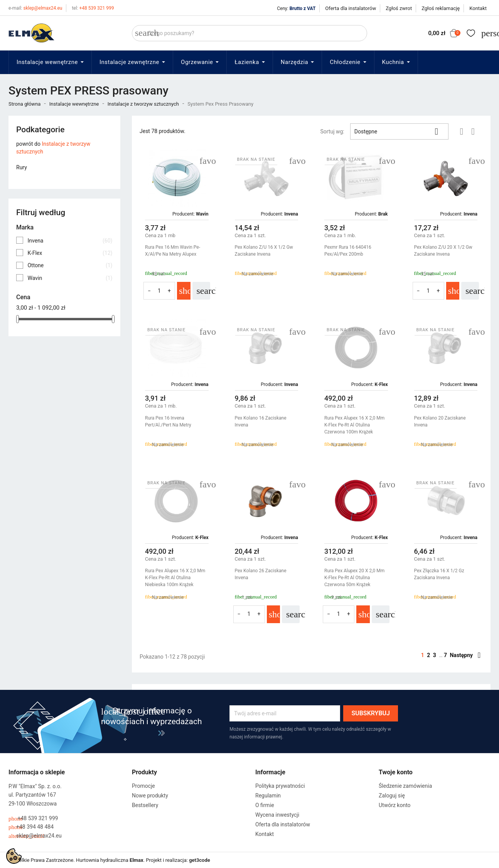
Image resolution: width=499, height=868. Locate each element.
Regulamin (268, 796)
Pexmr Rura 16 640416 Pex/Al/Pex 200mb (348, 251)
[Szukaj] (249, 33)
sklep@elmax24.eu (35, 8)
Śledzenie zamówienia (405, 786)
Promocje (143, 786)
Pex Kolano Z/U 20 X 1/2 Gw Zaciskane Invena (443, 251)
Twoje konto (396, 772)
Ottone (70, 265)
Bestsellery (145, 805)
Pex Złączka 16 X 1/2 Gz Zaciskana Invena (439, 574)
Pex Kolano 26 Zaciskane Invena (261, 574)
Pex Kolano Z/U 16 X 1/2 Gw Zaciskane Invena (264, 251)
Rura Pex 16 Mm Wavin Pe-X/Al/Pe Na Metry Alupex (173, 251)
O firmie (265, 805)
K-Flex (70, 253)
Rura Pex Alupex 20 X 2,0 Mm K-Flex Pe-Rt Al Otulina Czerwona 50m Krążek (354, 578)
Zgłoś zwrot (399, 8)
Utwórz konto (395, 805)
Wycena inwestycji (277, 815)
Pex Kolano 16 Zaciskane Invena (261, 421)
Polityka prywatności (280, 786)
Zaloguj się (392, 796)
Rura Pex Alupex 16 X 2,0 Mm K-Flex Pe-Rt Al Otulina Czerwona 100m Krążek (354, 425)
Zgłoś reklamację (441, 8)
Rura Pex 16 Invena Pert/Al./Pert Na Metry (168, 421)
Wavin (70, 278)
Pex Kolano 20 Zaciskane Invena (440, 421)
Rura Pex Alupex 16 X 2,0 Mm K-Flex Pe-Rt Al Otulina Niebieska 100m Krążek (175, 578)
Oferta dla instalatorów (351, 8)
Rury (22, 167)
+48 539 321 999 (93, 8)
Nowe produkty (150, 796)
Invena (70, 241)
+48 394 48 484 (31, 827)
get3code (200, 860)
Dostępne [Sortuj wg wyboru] (399, 131)
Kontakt (478, 8)
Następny (465, 655)
